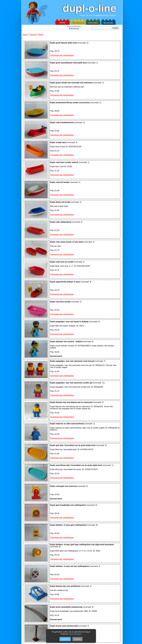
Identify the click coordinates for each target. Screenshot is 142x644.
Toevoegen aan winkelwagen (62, 55)
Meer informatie (75, 634)
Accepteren (65, 639)
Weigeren (77, 639)
